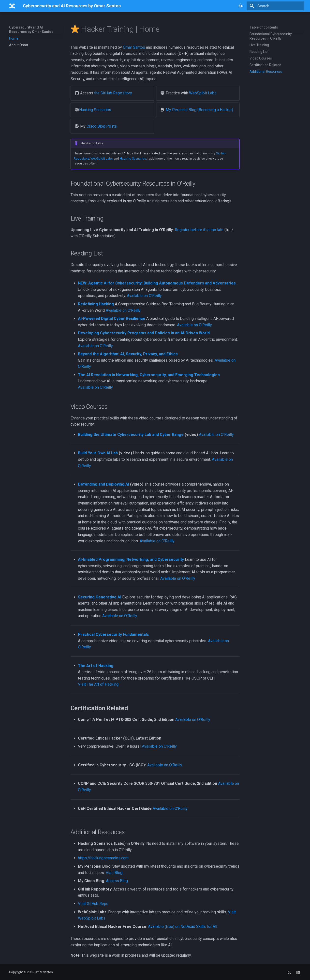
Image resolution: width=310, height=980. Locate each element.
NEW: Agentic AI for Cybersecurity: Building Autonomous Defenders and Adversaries (157, 283)
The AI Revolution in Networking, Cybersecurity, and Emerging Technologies (149, 375)
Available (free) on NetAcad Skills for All (183, 927)
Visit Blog (114, 873)
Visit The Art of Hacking (98, 684)
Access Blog (117, 881)
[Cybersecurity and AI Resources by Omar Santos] (12, 6)
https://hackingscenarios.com (103, 858)
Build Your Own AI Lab (98, 453)
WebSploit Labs (203, 93)
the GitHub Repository (113, 93)
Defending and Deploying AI (103, 484)
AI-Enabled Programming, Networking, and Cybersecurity (131, 559)
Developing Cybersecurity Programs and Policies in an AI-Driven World (144, 333)
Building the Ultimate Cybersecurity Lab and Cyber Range (131, 435)
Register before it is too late (199, 230)
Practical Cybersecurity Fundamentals (113, 634)
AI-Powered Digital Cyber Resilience (112, 319)
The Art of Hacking (96, 666)
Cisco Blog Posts (102, 126)
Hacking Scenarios (95, 110)
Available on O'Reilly (144, 296)
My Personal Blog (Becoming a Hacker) (199, 110)
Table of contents (264, 27)
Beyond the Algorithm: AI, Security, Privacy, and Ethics (128, 354)
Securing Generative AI (100, 597)
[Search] (275, 6)
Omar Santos (134, 47)
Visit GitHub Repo (93, 904)
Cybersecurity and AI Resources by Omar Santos (31, 30)
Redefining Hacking (96, 304)
